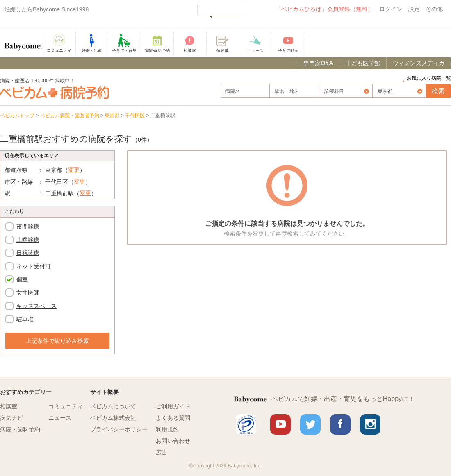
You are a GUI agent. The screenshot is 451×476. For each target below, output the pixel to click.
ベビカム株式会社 (113, 418)
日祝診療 (28, 253)
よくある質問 (173, 418)
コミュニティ (66, 406)
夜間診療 (28, 227)
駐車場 (25, 319)
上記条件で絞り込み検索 (57, 341)
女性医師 (28, 292)
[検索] (222, 9)
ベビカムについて (113, 406)
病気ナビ (11, 418)
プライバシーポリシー (119, 429)
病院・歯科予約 (20, 429)
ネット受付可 (34, 266)
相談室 (9, 406)
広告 (162, 452)
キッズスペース (36, 306)
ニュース (60, 418)
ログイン (391, 9)
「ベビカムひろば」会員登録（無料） (324, 9)
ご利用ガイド (173, 406)
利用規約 (167, 429)
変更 (74, 170)
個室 (22, 279)
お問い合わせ (173, 441)
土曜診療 (28, 240)
